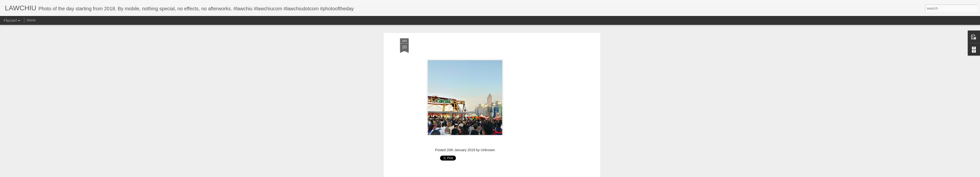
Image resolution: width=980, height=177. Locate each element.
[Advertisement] (465, 126)
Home (31, 20)
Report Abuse (520, 174)
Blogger (505, 174)
